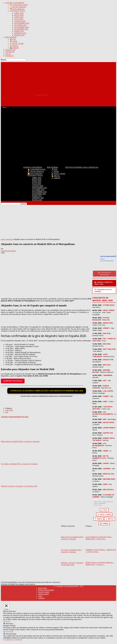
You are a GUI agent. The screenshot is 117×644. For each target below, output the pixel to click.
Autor (40, 596)
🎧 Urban (104, 523)
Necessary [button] (7, 621)
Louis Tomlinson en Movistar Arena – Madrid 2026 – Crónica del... (99, 538)
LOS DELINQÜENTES (99, 444)
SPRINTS (106, 328)
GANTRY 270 (108, 433)
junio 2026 (9, 410)
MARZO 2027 (19, 35)
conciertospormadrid (8, 251)
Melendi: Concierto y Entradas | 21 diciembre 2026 (19, 486)
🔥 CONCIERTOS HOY (19, 5)
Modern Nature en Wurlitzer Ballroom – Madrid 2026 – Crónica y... (100, 563)
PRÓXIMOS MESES (17, 11)
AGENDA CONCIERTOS (15, 3)
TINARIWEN (108, 375)
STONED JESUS (109, 305)
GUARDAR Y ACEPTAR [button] (12, 640)
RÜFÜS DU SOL (109, 474)
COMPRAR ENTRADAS (13, 381)
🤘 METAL (14, 46)
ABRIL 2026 (19, 13)
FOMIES (106, 396)
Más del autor (23, 417)
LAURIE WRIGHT (109, 428)
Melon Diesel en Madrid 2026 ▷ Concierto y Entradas (20, 441)
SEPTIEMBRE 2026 (22, 23)
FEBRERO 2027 (20, 33)
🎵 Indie (98, 519)
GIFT (105, 381)
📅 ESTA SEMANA (17, 9)
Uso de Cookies (44, 592)
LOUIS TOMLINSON (100, 355)
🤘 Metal (110, 519)
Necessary (9, 624)
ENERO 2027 (19, 31)
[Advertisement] (41, 101)
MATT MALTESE (109, 349)
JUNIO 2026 (19, 17)
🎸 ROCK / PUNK (17, 44)
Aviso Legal (42, 588)
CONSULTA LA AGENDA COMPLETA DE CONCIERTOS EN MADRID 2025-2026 (47, 391)
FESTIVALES (10, 50)
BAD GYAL (107, 333)
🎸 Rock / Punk (104, 514)
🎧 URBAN (14, 48)
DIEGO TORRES (109, 310)
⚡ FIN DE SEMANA (18, 7)
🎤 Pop (104, 510)
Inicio (3, 239)
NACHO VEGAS (109, 422)
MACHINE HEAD (109, 479)
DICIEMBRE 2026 (21, 29)
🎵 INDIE (14, 41)
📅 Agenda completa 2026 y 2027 (103, 283)
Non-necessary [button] (8, 632)
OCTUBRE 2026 (20, 25)
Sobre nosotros (43, 594)
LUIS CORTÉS (108, 391)
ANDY (105, 401)
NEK (105, 419)
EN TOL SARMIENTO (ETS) (101, 457)
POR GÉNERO (11, 37)
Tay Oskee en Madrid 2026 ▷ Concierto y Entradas (19, 464)
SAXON (106, 463)
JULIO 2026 (19, 19)
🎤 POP (13, 39)
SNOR (105, 484)
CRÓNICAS (10, 52)
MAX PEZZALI (108, 489)
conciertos (9, 239)
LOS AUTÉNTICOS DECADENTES (103, 413)
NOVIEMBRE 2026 (21, 27)
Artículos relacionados (9, 417)
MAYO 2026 (19, 15)
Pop (7, 412)
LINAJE (106, 451)
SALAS (8, 54)
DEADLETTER (108, 360)
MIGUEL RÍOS (108, 323)
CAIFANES (107, 469)
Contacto (41, 598)
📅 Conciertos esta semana (103, 291)
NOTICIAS (9, 56)
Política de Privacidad (46, 590)
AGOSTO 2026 (20, 21)
